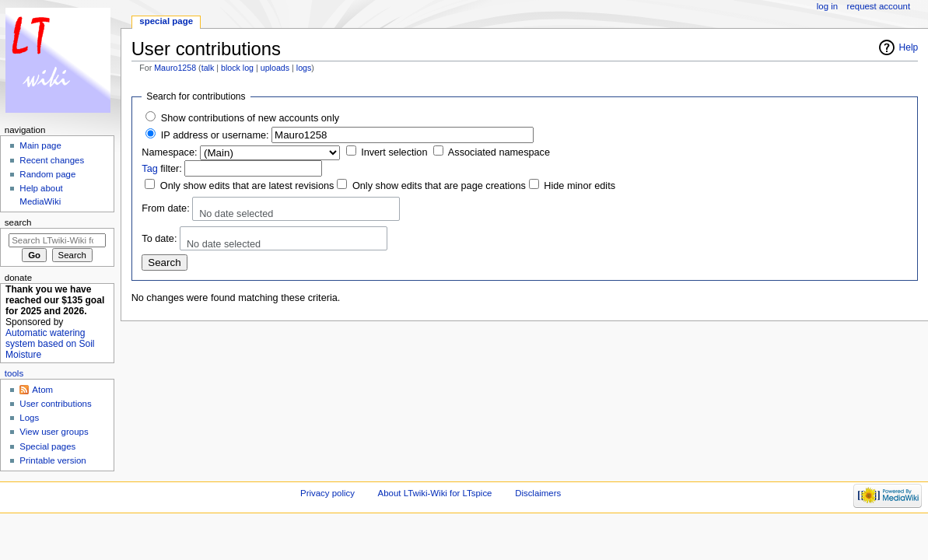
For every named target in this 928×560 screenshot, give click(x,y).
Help (909, 47)
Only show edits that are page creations (439, 186)
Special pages (47, 446)
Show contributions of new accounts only (250, 118)
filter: (162, 169)
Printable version (53, 460)
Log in (827, 6)
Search (18, 222)
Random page (47, 174)
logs (304, 68)
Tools (14, 373)
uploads (275, 68)
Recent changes (52, 160)
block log (237, 68)
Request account (879, 6)
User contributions (55, 404)
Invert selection (394, 152)
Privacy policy (327, 493)
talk (208, 68)
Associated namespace (499, 152)
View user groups (54, 432)
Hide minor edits (580, 186)
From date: (165, 208)
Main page (40, 145)
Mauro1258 (175, 68)
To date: (159, 239)
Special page (166, 21)
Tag (149, 169)
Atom (42, 390)
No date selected (236, 214)
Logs (29, 418)
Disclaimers (538, 493)
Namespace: (169, 152)
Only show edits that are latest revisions (247, 186)
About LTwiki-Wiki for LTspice (435, 493)
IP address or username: (215, 135)
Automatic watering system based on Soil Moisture (50, 344)
